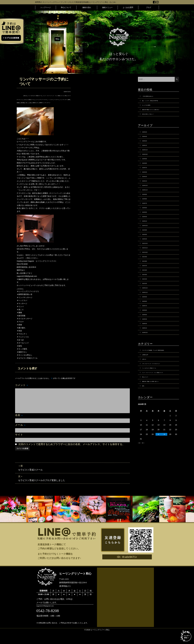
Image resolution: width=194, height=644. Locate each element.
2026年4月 (146, 136)
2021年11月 (147, 271)
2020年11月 (147, 323)
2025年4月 (146, 141)
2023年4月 (146, 235)
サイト (19, 441)
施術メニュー (107, 7)
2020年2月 (146, 359)
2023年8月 (146, 214)
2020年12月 (147, 318)
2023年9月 (146, 209)
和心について (66, 7)
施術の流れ (87, 7)
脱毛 (144, 435)
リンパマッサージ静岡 (45, 105)
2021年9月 (146, 281)
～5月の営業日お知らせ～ (152, 97)
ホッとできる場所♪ (150, 107)
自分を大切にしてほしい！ (153, 117)
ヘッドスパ (21, 105)
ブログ (149, 7)
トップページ (46, 7)
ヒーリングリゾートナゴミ (59, 102)
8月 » (146, 492)
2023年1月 (146, 240)
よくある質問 (128, 7)
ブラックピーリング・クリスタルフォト (158, 407)
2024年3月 (146, 183)
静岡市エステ (31, 109)
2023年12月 (147, 198)
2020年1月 (146, 365)
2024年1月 (146, 193)
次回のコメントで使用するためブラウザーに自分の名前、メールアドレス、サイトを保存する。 (72, 450)
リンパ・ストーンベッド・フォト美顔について (159, 418)
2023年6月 (146, 224)
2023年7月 (146, 219)
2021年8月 (146, 287)
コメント (22, 391)
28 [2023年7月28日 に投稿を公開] (164, 484)
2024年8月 (146, 172)
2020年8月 (146, 333)
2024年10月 (147, 162)
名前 (19, 421)
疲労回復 (64, 105)
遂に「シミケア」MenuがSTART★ (156, 102)
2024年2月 (146, 188)
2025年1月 (146, 152)
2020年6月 (146, 344)
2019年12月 (147, 370)
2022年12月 (147, 245)
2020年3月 (146, 354)
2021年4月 (146, 307)
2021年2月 (146, 313)
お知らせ (20, 95)
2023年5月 (146, 230)
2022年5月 (146, 255)
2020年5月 (146, 349)
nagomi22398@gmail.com (51, 619)
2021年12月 (147, 266)
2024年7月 (146, 178)
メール (20, 431)
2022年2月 (146, 261)
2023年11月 (147, 204)
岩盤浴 (57, 105)
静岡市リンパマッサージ (47, 109)
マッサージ (31, 105)
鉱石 (23, 109)
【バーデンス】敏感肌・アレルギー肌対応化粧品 (159, 390)
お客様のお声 (147, 396)
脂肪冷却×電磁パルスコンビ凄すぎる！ (157, 112)
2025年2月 (146, 146)
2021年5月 (146, 302)
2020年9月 (146, 328)
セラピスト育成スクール (38, 102)
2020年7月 (146, 339)
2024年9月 (146, 167)
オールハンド (22, 102)
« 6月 (140, 492)
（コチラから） (23, 294)
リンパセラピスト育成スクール (37, 95)
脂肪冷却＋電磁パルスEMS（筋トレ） (157, 430)
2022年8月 (146, 250)
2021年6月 (146, 297)
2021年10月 (147, 276)
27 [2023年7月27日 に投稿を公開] (158, 484)
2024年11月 (147, 157)
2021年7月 (146, 292)
